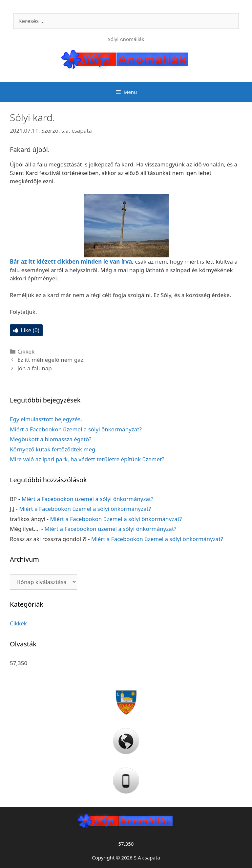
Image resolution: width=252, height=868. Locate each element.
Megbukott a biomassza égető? (51, 439)
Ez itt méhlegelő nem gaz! (51, 360)
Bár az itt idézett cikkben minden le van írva (71, 261)
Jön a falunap (35, 368)
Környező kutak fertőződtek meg (52, 449)
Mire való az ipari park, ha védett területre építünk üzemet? (87, 459)
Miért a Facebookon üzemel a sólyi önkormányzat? (76, 429)
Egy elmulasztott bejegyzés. (46, 419)
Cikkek (26, 351)
